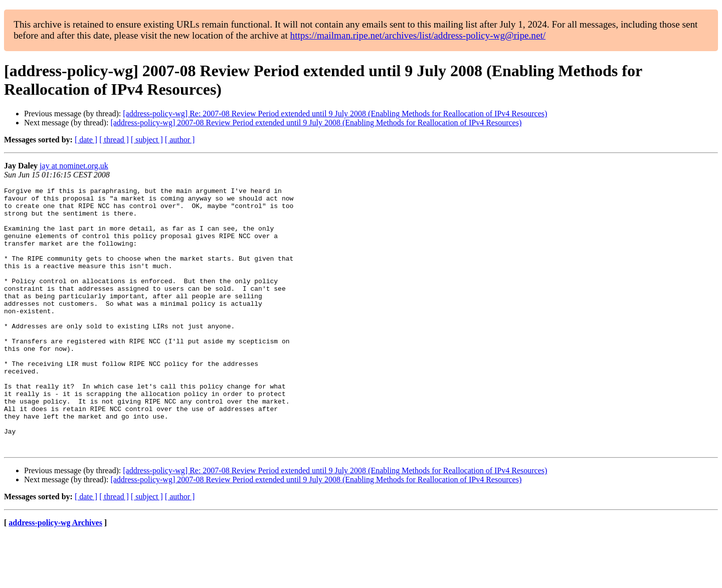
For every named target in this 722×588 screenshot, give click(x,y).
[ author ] (180, 140)
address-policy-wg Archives (55, 575)
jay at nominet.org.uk (74, 166)
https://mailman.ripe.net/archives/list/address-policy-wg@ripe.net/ (418, 35)
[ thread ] (114, 140)
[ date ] (86, 140)
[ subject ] (147, 140)
